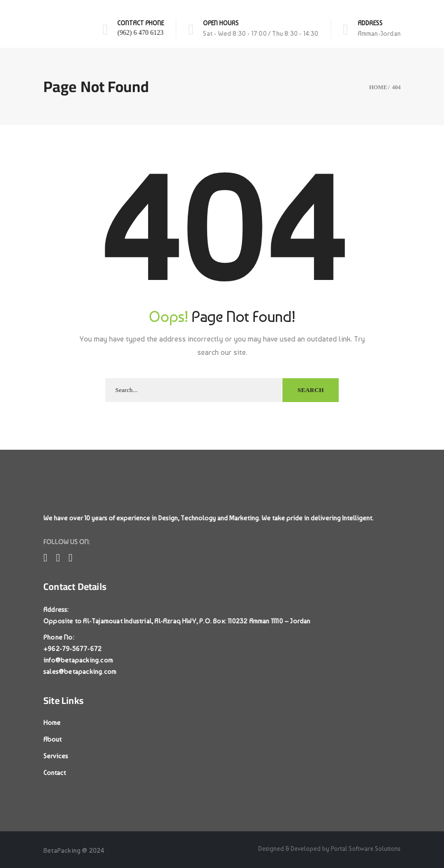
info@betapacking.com (78, 660)
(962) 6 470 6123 (140, 33)
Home (52, 723)
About (52, 739)
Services (56, 756)
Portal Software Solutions (366, 849)
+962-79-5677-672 (72, 649)
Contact (55, 773)
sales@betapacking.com (80, 672)
